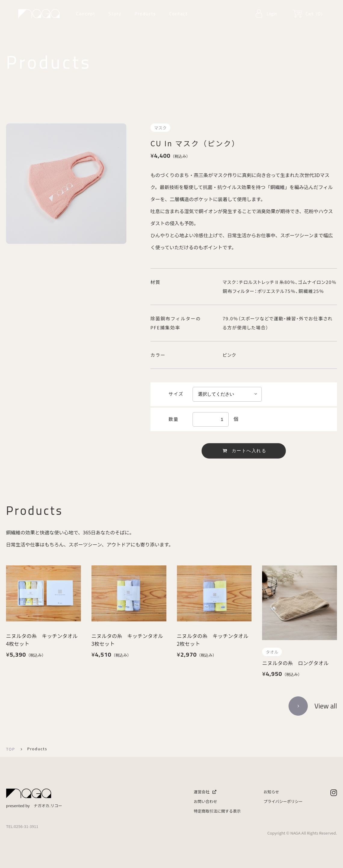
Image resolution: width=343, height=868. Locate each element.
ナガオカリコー (39, 14)
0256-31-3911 (26, 826)
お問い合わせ (205, 801)
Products (145, 14)
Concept (86, 14)
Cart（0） (315, 14)
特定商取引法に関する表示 (217, 811)
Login (272, 14)
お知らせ (271, 792)
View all (326, 706)
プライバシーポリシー (283, 801)
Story (115, 14)
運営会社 (205, 792)
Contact (178, 14)
